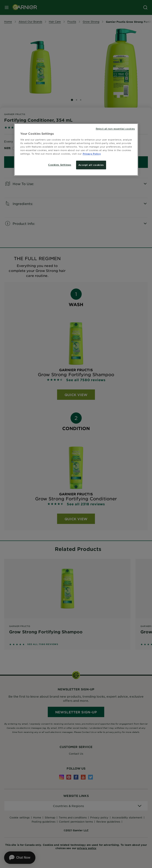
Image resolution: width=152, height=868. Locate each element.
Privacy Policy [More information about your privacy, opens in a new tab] (92, 154)
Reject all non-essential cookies (115, 129)
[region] (76, 150)
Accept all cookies (91, 165)
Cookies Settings (60, 165)
